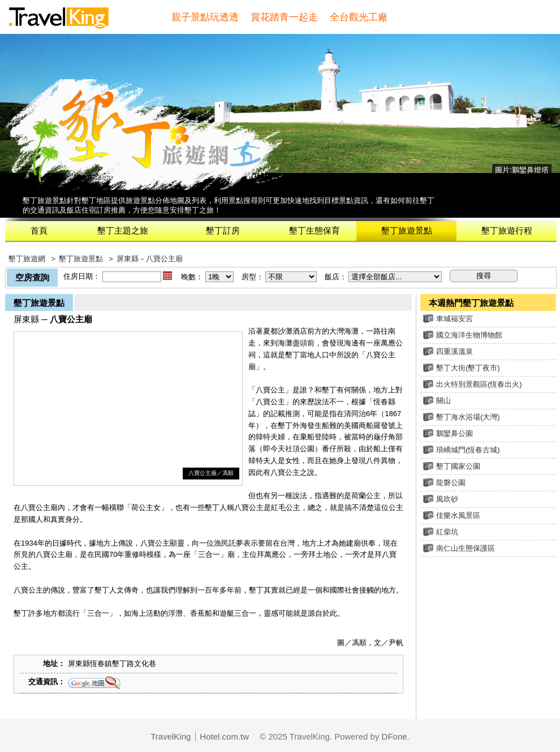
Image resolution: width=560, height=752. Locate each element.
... (167, 276)
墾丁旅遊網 (27, 259)
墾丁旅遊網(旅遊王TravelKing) (144, 135)
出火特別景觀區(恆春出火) (473, 384)
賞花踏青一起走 (284, 17)
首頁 (39, 230)
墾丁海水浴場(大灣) (462, 417)
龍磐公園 (444, 483)
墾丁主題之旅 (123, 230)
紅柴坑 (441, 532)
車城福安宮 (448, 319)
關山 (437, 401)
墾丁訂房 (223, 230)
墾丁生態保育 (315, 230)
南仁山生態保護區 (459, 548)
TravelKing (171, 736)
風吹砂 (441, 499)
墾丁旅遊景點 (407, 230)
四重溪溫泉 (448, 351)
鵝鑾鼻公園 (448, 433)
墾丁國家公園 (452, 466)
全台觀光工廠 (359, 17)
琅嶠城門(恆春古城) (462, 450)
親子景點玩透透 (205, 17)
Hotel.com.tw (224, 736)
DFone (395, 736)
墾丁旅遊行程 (507, 230)
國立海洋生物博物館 (463, 335)
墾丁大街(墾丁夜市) (462, 368)
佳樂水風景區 (452, 515)
